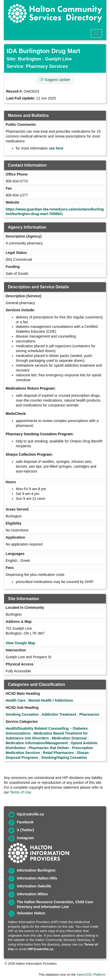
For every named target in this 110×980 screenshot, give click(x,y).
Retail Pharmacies (58, 753)
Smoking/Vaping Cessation (64, 758)
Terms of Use (20, 792)
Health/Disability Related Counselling (37, 728)
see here (56, 148)
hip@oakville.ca (30, 814)
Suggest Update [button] (55, 80)
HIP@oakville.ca (40, 949)
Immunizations (18, 733)
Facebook (25, 822)
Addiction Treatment (59, 714)
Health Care (16, 700)
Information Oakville (34, 886)
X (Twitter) (25, 830)
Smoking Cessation (22, 714)
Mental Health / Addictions (51, 700)
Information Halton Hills (37, 878)
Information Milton (32, 894)
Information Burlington (36, 870)
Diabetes (80, 728)
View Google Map (20, 643)
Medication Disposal (69, 738)
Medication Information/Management (37, 743)
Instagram (25, 838)
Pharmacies (89, 714)
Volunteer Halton (31, 913)
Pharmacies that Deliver (49, 748)
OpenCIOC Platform (91, 975)
